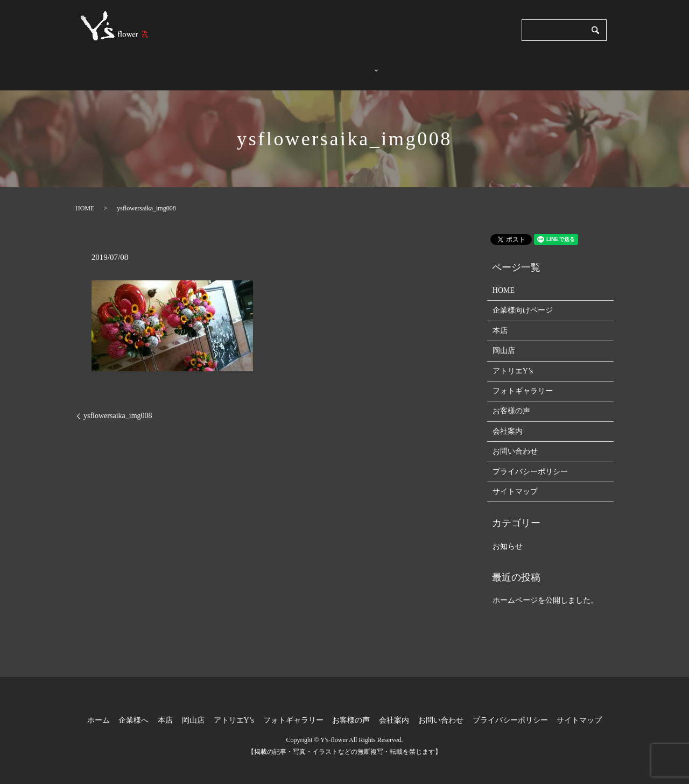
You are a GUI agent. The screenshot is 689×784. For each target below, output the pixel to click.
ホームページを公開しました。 (545, 590)
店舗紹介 (354, 66)
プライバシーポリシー (530, 461)
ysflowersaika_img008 (118, 405)
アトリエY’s (513, 361)
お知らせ (508, 536)
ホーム (267, 66)
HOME (85, 198)
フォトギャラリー (418, 66)
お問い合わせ (583, 66)
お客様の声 (482, 66)
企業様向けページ (523, 300)
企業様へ (308, 66)
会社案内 (531, 66)
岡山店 (504, 340)
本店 (500, 320)
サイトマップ (515, 481)
